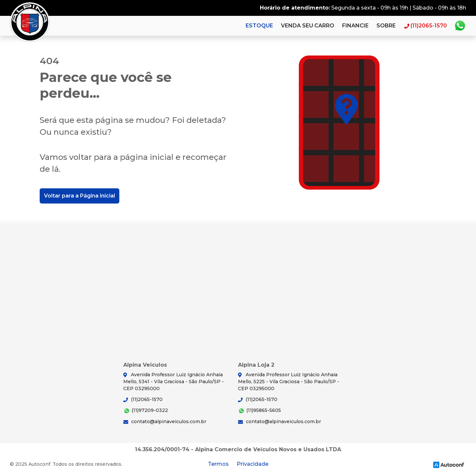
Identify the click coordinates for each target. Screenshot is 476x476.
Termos (218, 464)
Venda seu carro (308, 26)
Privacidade (253, 464)
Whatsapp (460, 26)
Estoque (259, 26)
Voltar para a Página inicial (79, 196)
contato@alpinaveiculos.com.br (165, 421)
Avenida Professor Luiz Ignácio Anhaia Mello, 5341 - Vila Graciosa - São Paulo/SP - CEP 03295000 (174, 382)
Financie (355, 26)
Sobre (386, 26)
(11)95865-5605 (259, 411)
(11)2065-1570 (143, 399)
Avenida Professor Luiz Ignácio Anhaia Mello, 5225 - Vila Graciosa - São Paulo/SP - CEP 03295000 (289, 382)
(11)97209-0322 (146, 411)
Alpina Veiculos (30, 22)
